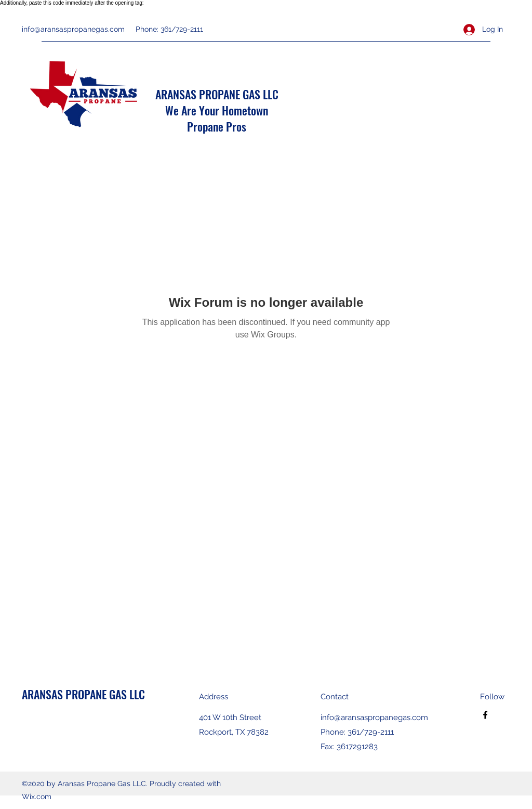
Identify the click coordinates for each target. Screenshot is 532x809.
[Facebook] (485, 715)
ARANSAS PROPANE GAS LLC (217, 94)
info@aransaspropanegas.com (73, 29)
